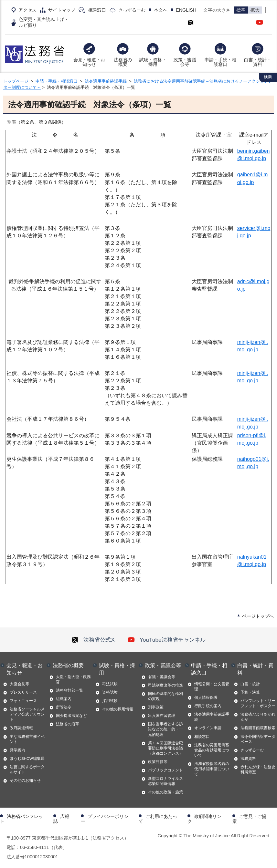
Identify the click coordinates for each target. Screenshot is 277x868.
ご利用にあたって (158, 819)
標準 (241, 10)
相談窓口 (97, 10)
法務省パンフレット (21, 819)
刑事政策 (156, 707)
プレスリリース (23, 692)
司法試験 (110, 684)
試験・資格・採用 (153, 62)
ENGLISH (186, 10)
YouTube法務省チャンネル (167, 640)
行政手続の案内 (208, 706)
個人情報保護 (206, 697)
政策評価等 (158, 762)
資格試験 (110, 692)
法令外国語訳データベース (258, 739)
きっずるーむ (132, 10)
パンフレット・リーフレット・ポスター (258, 703)
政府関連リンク (204, 819)
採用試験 (110, 701)
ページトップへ (258, 616)
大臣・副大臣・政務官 (73, 679)
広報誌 (61, 819)
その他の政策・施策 (165, 792)
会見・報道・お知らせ (89, 62)
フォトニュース (23, 701)
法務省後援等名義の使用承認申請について (212, 769)
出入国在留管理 (162, 716)
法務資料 (248, 759)
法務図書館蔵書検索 (258, 728)
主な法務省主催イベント (27, 739)
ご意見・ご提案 (249, 819)
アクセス (27, 10)
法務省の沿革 (68, 724)
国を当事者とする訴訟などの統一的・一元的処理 (165, 729)
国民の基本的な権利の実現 (165, 696)
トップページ (16, 81)
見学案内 (17, 750)
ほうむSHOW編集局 (27, 759)
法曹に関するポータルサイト (27, 770)
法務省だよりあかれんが (258, 717)
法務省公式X (93, 640)
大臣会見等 (19, 684)
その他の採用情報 (118, 709)
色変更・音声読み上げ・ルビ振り (44, 22)
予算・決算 (250, 692)
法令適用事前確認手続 (106, 81)
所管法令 (64, 707)
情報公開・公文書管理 (212, 687)
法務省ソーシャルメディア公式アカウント (27, 714)
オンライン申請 (208, 728)
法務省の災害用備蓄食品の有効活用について (212, 750)
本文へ (161, 10)
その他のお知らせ (25, 780)
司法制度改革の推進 (165, 685)
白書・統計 (250, 684)
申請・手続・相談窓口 (220, 62)
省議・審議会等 (162, 677)
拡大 (255, 10)
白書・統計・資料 (258, 62)
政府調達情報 (21, 728)
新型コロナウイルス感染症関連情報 (165, 781)
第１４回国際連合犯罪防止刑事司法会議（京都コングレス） (165, 748)
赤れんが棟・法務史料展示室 (258, 770)
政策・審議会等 (185, 62)
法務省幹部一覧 (69, 690)
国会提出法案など (71, 716)
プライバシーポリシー (105, 819)
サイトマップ (62, 10)
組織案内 (64, 699)
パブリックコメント (165, 770)
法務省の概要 (123, 62)
